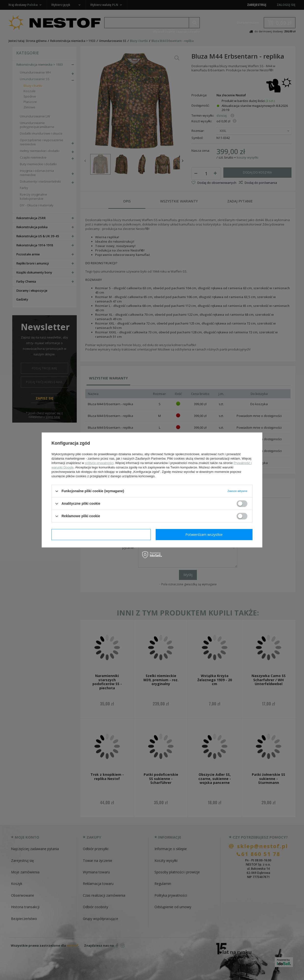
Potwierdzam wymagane (101, 534)
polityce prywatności (99, 463)
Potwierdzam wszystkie (204, 534)
